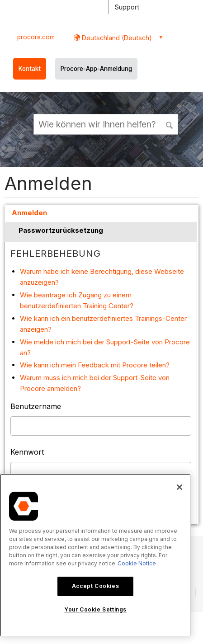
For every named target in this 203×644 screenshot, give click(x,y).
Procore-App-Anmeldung (96, 69)
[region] (95, 555)
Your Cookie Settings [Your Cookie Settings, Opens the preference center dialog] (95, 609)
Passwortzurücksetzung (61, 230)
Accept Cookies (95, 586)
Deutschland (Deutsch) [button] (116, 38)
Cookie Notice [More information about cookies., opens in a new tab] (137, 563)
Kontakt (30, 69)
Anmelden (29, 213)
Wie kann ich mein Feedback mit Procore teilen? (95, 365)
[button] (170, 124)
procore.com (36, 37)
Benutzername (36, 406)
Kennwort (27, 452)
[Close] (179, 487)
